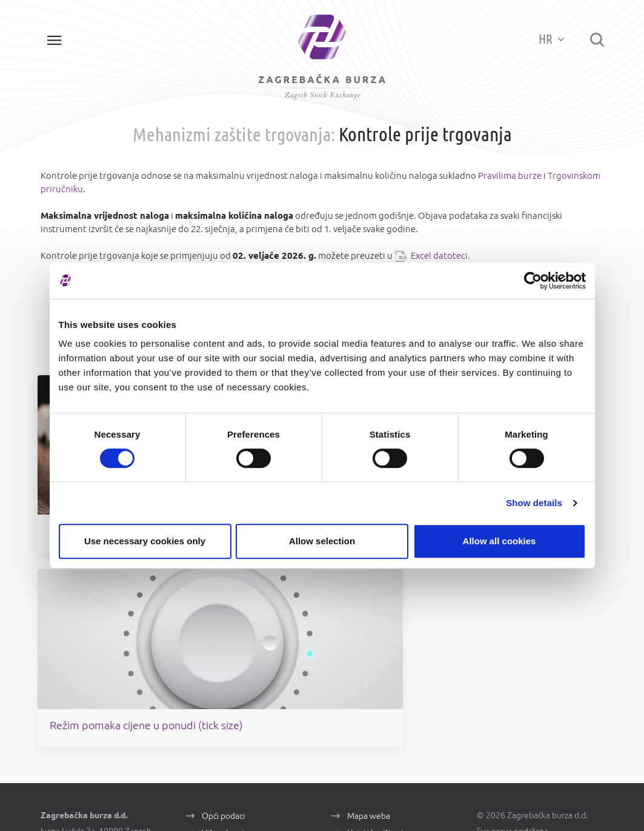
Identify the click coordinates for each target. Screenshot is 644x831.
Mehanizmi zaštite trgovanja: (234, 138)
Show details (534, 503)
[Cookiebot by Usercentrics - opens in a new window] (533, 281)
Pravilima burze (510, 180)
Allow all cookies (500, 541)
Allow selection (322, 541)
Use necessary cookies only (145, 541)
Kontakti (217, 627)
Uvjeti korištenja (377, 610)
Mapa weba (369, 593)
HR (549, 39)
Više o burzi (223, 610)
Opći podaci (223, 593)
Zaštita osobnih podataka (393, 627)
